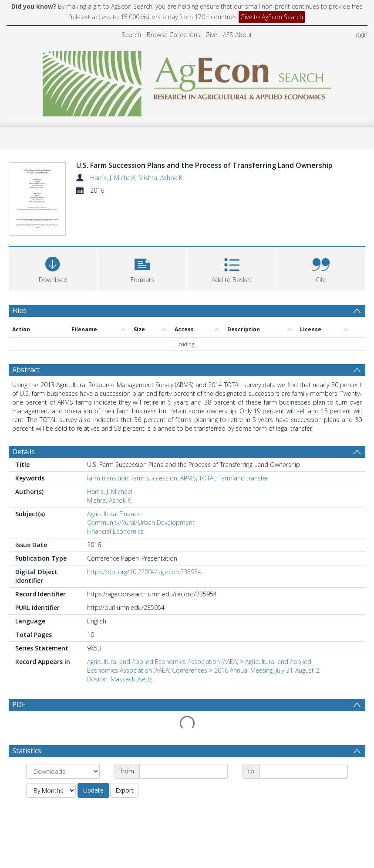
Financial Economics (115, 546)
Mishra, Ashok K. (161, 178)
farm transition (108, 492)
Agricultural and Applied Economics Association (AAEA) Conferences (199, 680)
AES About (238, 35)
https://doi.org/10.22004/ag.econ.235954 (144, 586)
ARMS (188, 492)
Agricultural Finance (114, 528)
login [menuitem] (361, 35)
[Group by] (63, 786)
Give (211, 35)
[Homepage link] (187, 81)
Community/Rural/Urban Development (141, 537)
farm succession (154, 492)
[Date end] (304, 786)
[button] (142, 282)
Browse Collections (174, 35)
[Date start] (184, 786)
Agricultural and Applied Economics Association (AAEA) (163, 676)
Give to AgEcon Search (272, 17)
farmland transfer (244, 492)
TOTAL (208, 492)
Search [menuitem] (131, 35)
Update (93, 805)
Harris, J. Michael (113, 178)
